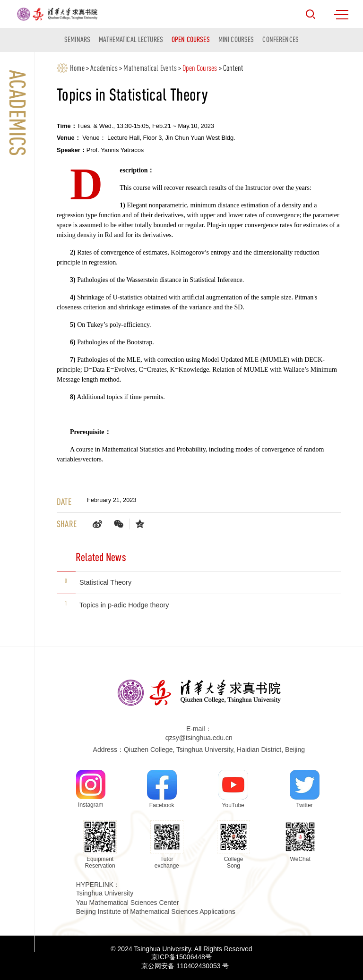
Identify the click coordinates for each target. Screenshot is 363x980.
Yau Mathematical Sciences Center (128, 903)
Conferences (280, 39)
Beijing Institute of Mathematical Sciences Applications (156, 912)
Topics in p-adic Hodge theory (124, 605)
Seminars (77, 39)
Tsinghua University (105, 893)
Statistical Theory (105, 582)
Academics (104, 68)
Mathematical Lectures (131, 39)
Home (77, 68)
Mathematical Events (150, 68)
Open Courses (191, 39)
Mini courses (236, 39)
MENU (341, 15)
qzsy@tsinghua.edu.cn (199, 738)
